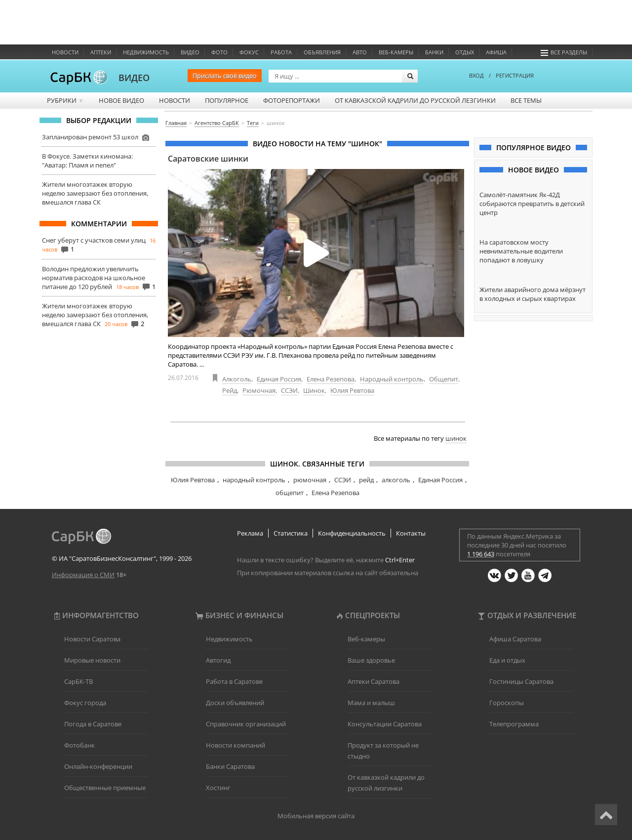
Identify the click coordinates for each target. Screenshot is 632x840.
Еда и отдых (507, 660)
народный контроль (254, 480)
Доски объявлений (235, 703)
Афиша (496, 52)
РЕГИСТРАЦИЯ (515, 75)
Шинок (314, 390)
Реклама (250, 533)
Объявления (322, 52)
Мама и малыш (371, 703)
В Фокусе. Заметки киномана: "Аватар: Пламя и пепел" (87, 161)
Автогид (218, 660)
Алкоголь (237, 379)
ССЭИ (289, 390)
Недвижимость (146, 52)
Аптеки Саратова (374, 681)
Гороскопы (507, 703)
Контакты (411, 533)
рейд (366, 480)
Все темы (526, 100)
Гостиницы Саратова (521, 681)
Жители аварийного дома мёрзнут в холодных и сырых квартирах (533, 294)
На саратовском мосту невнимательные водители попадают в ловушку (521, 251)
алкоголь (396, 480)
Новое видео (121, 100)
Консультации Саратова (385, 724)
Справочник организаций (246, 724)
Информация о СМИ (83, 575)
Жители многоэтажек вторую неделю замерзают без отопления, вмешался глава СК (95, 193)
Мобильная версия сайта (316, 816)
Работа (281, 52)
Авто (360, 52)
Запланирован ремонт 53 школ (90, 137)
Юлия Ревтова (352, 390)
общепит (290, 493)
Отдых (465, 52)
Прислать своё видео (225, 76)
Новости (65, 52)
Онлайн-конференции (98, 766)
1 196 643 (481, 554)
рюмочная (310, 480)
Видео (190, 52)
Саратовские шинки (208, 159)
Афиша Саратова (515, 639)
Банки (434, 52)
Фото (219, 52)
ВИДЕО (134, 78)
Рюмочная (259, 390)
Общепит (444, 379)
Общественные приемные (105, 788)
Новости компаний (236, 745)
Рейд (230, 390)
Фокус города (85, 703)
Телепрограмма (514, 724)
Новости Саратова (92, 639)
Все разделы (564, 52)
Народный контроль (392, 379)
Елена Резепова (331, 379)
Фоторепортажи (292, 100)
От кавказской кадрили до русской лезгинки (415, 100)
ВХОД (476, 75)
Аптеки (101, 52)
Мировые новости (92, 660)
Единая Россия (279, 379)
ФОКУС (249, 52)
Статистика (291, 533)
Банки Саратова (230, 766)
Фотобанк (79, 745)
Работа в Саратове (234, 681)
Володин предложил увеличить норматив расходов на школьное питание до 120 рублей (94, 278)
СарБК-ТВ (79, 681)
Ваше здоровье (371, 660)
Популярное (227, 100)
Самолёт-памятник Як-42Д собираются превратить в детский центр (532, 204)
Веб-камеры (396, 52)
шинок (456, 438)
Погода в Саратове (93, 724)
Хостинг (218, 788)
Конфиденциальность (352, 533)
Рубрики (65, 100)
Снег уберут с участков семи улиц (94, 240)
